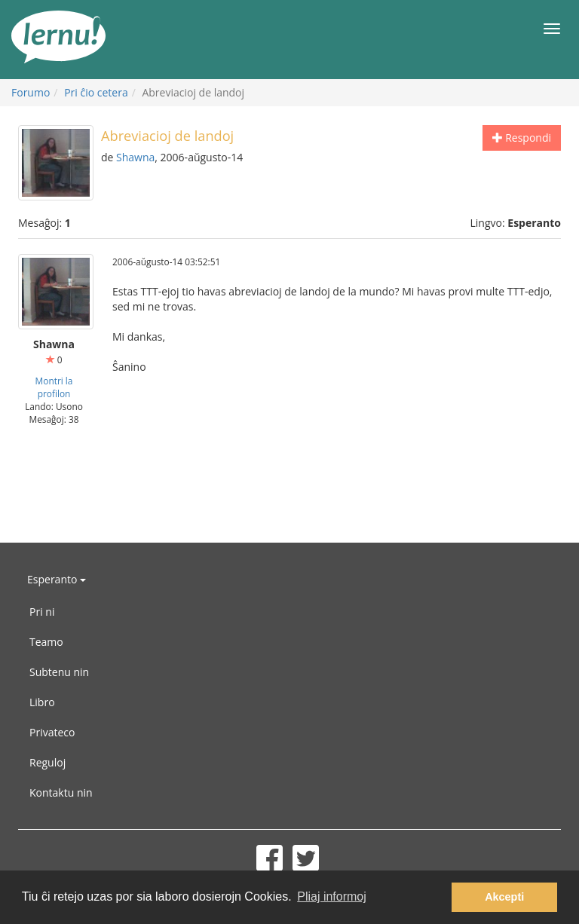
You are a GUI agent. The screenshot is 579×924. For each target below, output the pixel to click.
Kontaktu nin (61, 792)
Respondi (522, 138)
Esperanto (57, 579)
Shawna (135, 157)
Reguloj (47, 762)
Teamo (46, 642)
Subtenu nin (59, 672)
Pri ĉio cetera (96, 92)
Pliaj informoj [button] (332, 896)
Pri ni (42, 612)
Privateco (52, 732)
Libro (42, 702)
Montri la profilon (54, 387)
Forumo (31, 92)
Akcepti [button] (504, 897)
